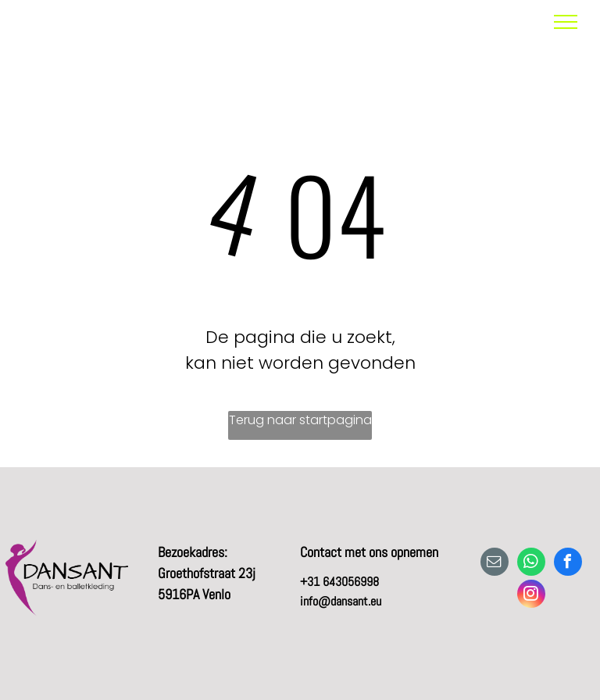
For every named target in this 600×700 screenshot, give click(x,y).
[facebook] (568, 564)
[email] (495, 564)
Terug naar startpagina (300, 420)
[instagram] (531, 596)
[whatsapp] (531, 564)
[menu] (566, 22)
